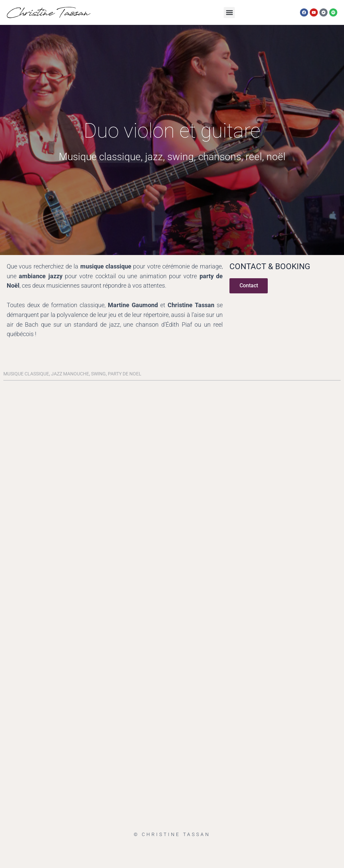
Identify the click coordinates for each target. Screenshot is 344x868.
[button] (229, 13)
